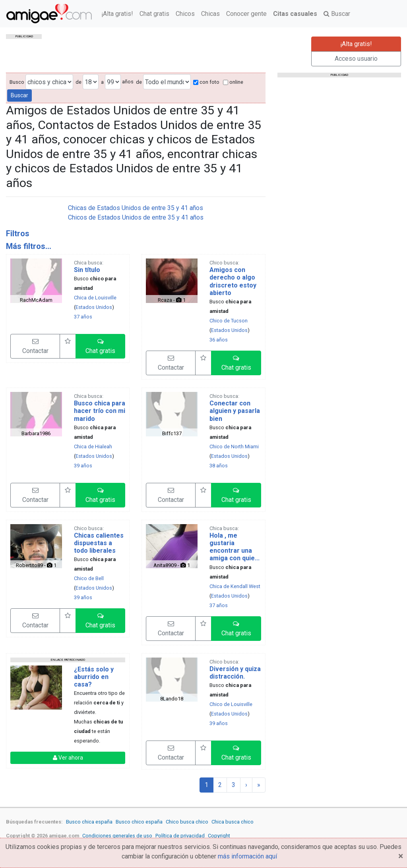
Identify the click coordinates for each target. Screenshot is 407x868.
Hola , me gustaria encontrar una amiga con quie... (235, 547)
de (78, 82)
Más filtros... (29, 246)
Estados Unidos (94, 307)
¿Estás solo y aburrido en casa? (94, 677)
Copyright (219, 836)
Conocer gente (246, 14)
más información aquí (247, 856)
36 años (219, 340)
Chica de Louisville (95, 298)
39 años (83, 466)
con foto (206, 82)
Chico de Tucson (229, 321)
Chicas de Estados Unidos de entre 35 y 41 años (136, 208)
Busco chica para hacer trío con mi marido (100, 411)
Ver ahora (68, 758)
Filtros (18, 233)
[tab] (136, 233)
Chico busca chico (187, 822)
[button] (100, 346)
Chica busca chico (233, 822)
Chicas (210, 14)
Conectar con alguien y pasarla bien (235, 411)
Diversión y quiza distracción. (235, 673)
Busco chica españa (89, 822)
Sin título (87, 270)
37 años (83, 317)
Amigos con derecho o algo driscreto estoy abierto (233, 281)
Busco (17, 82)
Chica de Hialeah (93, 447)
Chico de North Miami (234, 447)
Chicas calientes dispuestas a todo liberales (99, 543)
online (233, 82)
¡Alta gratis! (117, 14)
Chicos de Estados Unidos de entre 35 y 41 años (136, 217)
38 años (219, 466)
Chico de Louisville (231, 704)
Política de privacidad (180, 836)
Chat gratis (154, 14)
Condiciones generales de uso (117, 836)
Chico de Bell (89, 578)
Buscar (337, 14)
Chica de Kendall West (235, 586)
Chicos (185, 14)
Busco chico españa (139, 822)
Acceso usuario (356, 59)
